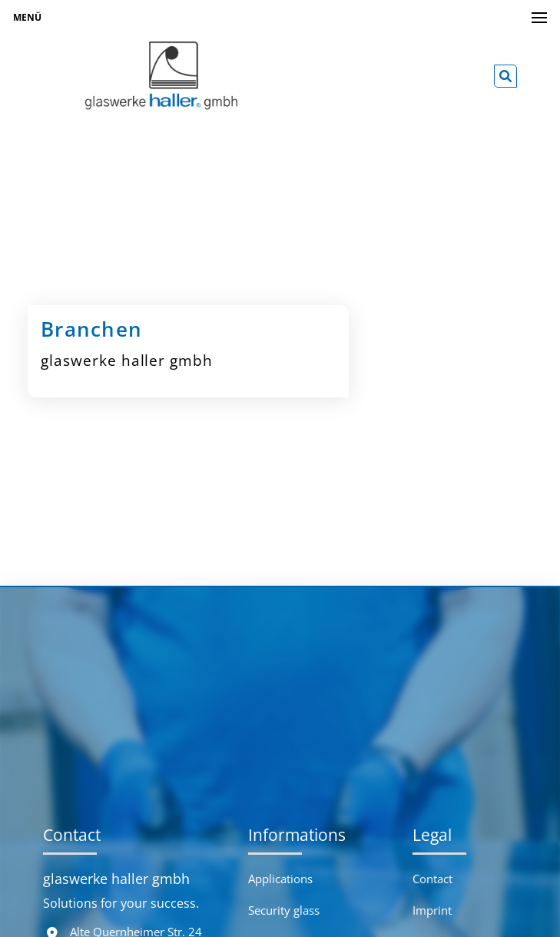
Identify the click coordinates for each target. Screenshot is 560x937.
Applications (280, 879)
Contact (432, 879)
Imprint (432, 910)
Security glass (284, 910)
